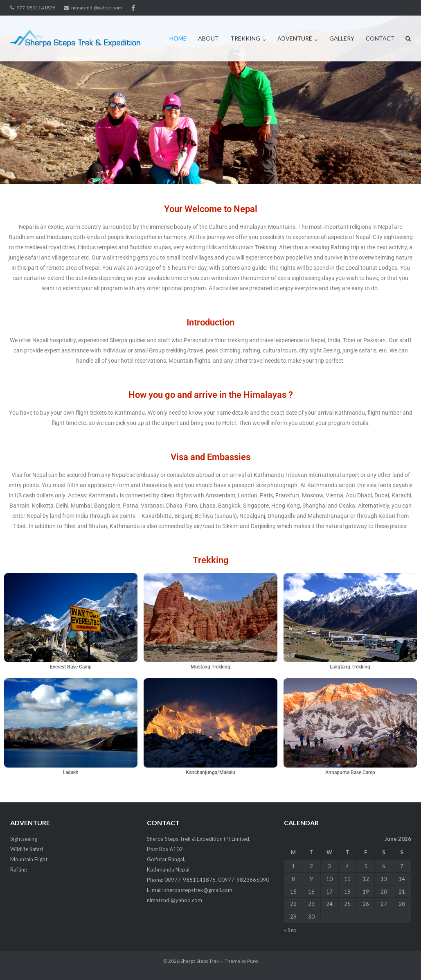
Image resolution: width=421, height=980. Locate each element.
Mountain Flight (29, 859)
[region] (210, 100)
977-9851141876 (36, 8)
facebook (133, 8)
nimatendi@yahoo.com (97, 8)
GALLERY (342, 38)
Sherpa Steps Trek (200, 961)
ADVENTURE (295, 38)
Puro (252, 961)
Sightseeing (24, 839)
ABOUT (208, 38)
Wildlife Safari (27, 849)
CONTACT (380, 38)
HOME (178, 38)
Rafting (19, 869)
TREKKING (245, 38)
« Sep (290, 930)
